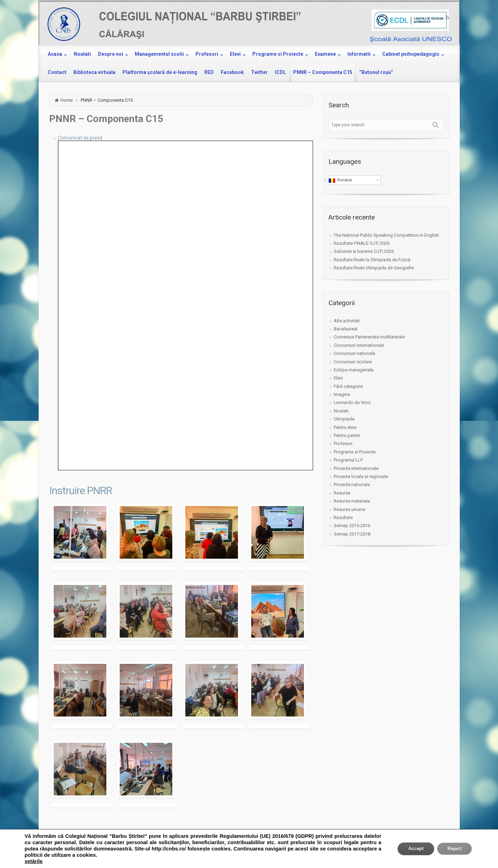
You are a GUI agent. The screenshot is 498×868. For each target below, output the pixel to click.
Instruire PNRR (81, 490)
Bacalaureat (346, 329)
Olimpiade (344, 419)
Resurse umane (349, 509)
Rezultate (343, 517)
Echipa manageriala (354, 370)
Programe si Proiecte (355, 452)
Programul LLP (348, 460)
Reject (454, 849)
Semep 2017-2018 (352, 534)
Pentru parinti (347, 435)
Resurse (342, 493)
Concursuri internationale (359, 345)
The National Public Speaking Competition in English (386, 235)
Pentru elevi (345, 427)
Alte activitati (347, 321)
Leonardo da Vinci (352, 402)
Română (340, 180)
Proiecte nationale (352, 485)
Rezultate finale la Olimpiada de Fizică (372, 260)
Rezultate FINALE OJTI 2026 (362, 243)
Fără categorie (348, 386)
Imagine (342, 394)
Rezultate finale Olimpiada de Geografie (374, 268)
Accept (416, 849)
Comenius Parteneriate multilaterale (369, 337)
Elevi (338, 378)
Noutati (341, 411)
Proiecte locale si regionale (361, 476)
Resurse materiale (352, 501)
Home (67, 100)
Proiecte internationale (356, 468)
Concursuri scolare (353, 362)
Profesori (343, 443)
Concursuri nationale (354, 353)
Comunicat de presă (80, 138)
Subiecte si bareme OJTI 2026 (364, 251)
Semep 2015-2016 (352, 526)
